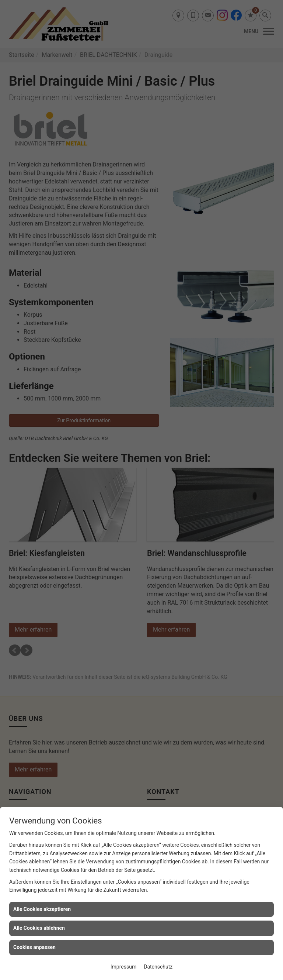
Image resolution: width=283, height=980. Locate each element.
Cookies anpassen (34, 947)
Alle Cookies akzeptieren (42, 909)
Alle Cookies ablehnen (39, 928)
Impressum (123, 967)
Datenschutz (158, 967)
